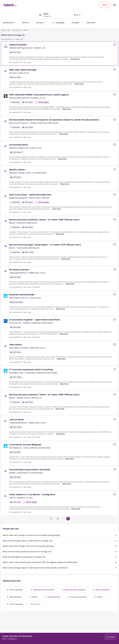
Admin (35, 597)
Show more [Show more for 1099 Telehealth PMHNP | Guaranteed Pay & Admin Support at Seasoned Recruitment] (67, 109)
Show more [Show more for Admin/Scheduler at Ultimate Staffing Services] (75, 59)
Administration (15, 597)
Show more (35, 604)
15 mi (77, 15)
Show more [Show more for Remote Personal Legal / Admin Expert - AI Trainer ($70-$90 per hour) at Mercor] (65, 259)
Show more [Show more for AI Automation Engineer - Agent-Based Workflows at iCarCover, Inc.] (64, 334)
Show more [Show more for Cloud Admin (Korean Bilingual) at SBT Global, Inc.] (69, 459)
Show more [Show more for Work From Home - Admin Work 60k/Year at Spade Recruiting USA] (56, 209)
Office (99, 597)
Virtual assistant (16, 590)
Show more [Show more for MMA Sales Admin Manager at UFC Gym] (79, 84)
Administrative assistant (75, 590)
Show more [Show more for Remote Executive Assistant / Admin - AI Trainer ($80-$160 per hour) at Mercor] (60, 234)
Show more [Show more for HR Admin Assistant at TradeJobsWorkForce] (70, 284)
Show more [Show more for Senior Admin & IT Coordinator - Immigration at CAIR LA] (76, 509)
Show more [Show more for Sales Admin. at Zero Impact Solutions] (61, 359)
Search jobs (6, 30)
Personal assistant (79, 597)
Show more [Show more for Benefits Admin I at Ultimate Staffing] (65, 184)
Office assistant (16, 604)
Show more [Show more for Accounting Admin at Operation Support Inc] (62, 159)
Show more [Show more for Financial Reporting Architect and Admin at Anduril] (66, 484)
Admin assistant (103, 590)
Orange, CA (17, 30)
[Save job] (115, 45)
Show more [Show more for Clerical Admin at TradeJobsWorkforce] (60, 434)
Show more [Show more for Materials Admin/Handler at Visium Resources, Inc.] (61, 309)
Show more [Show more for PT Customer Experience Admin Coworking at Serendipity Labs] (64, 384)
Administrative (54, 597)
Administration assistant (44, 590)
